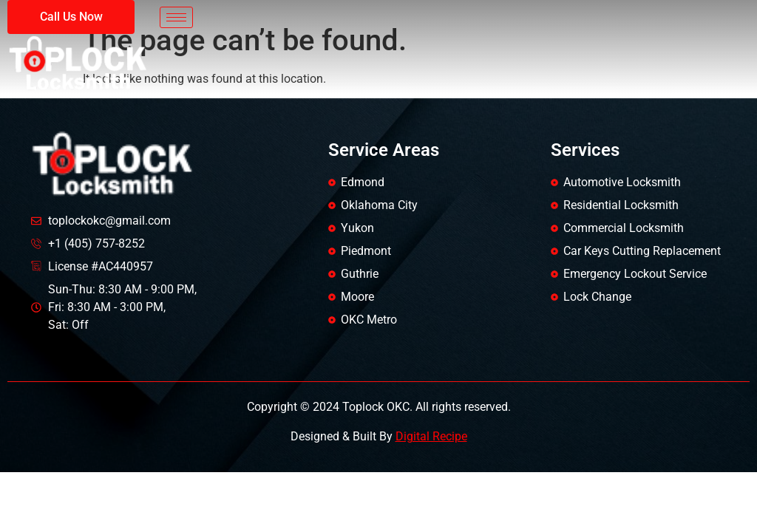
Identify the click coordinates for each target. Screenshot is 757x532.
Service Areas (384, 150)
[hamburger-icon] (176, 17)
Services (585, 150)
